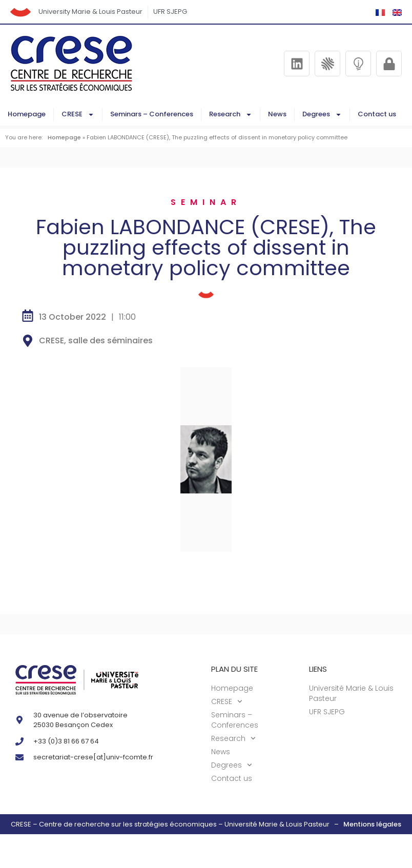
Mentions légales (372, 824)
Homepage (27, 114)
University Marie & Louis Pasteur (90, 12)
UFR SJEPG (170, 12)
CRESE (78, 115)
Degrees (322, 115)
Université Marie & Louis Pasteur (351, 693)
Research (231, 115)
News (277, 114)
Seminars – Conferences (152, 114)
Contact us (377, 114)
